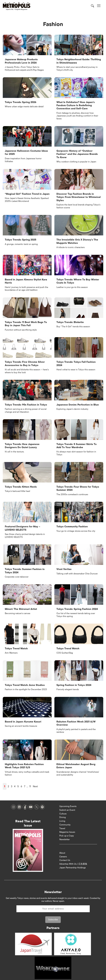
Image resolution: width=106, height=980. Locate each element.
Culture (63, 809)
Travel (62, 824)
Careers (63, 852)
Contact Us (65, 856)
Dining (63, 813)
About (62, 848)
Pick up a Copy (67, 831)
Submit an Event (67, 805)
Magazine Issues (67, 828)
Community (65, 820)
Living (62, 817)
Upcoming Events (68, 802)
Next (35, 782)
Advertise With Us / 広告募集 (73, 859)
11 (30, 782)
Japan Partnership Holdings (73, 863)
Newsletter (65, 835)
